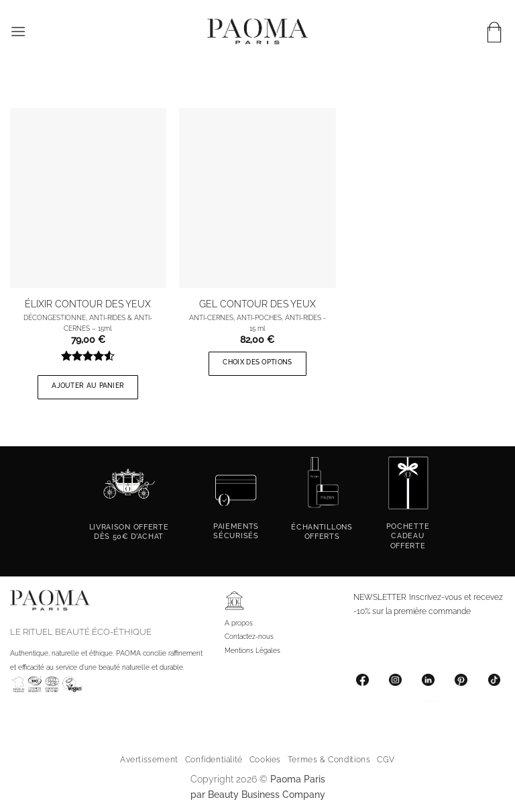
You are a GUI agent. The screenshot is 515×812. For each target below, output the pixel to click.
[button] (18, 31)
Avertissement (149, 759)
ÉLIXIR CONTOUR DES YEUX (88, 304)
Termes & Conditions (329, 759)
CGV (386, 759)
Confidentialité (214, 759)
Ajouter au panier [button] (88, 386)
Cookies (265, 759)
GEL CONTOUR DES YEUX (257, 304)
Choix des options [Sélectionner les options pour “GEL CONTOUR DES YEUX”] (257, 362)
